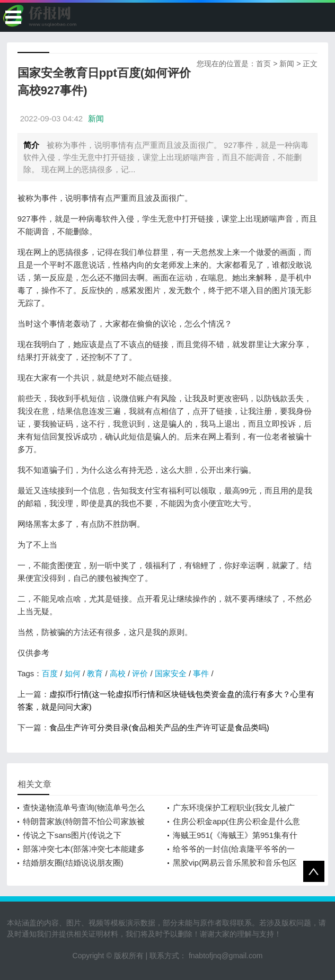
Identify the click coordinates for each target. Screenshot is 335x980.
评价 (140, 673)
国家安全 (171, 673)
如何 (73, 673)
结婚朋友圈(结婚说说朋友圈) (73, 863)
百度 (50, 673)
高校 (118, 673)
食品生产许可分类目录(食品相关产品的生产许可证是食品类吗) (159, 727)
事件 (201, 673)
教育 (95, 673)
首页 (263, 64)
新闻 (287, 64)
